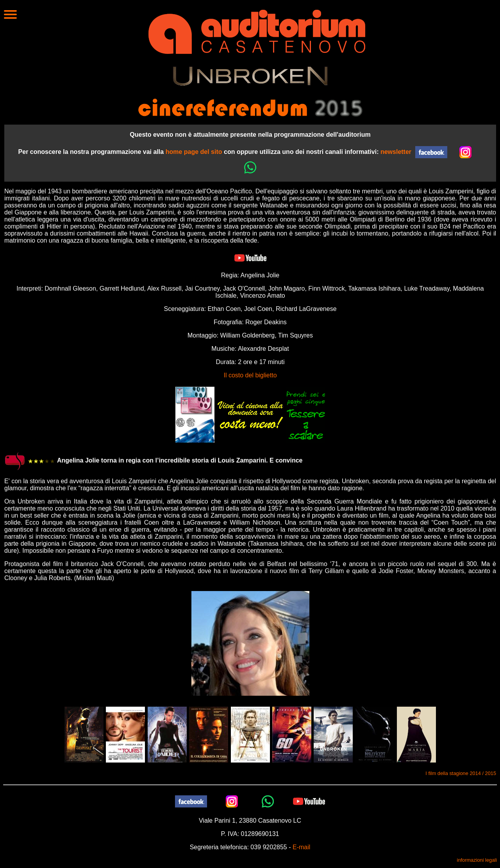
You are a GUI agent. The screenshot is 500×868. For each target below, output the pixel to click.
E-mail (301, 847)
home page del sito (194, 152)
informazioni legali (477, 860)
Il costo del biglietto (250, 375)
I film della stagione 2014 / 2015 (461, 773)
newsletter (396, 152)
